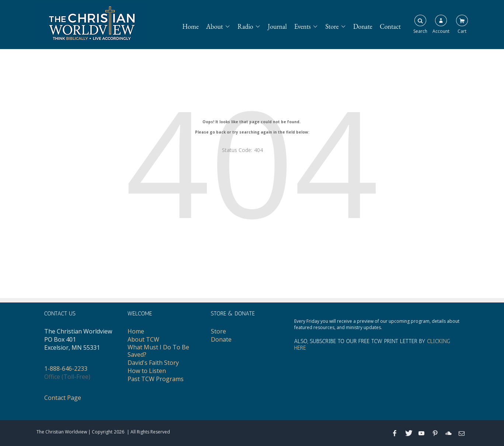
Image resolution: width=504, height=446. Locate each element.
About (215, 26)
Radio (245, 26)
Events (303, 26)
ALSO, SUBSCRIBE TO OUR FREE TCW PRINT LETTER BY (372, 345)
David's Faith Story (153, 363)
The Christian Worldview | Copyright (74, 432)
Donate (363, 26)
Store (332, 26)
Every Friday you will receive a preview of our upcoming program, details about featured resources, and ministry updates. (377, 324)
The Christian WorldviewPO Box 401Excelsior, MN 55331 (78, 339)
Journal (277, 26)
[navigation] (295, 23)
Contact (390, 26)
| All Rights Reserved (148, 432)
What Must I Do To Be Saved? (158, 351)
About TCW (143, 339)
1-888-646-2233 (66, 369)
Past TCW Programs (156, 379)
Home (190, 26)
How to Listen (147, 371)
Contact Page (63, 398)
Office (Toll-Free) (67, 377)
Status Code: (237, 150)
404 (258, 150)
